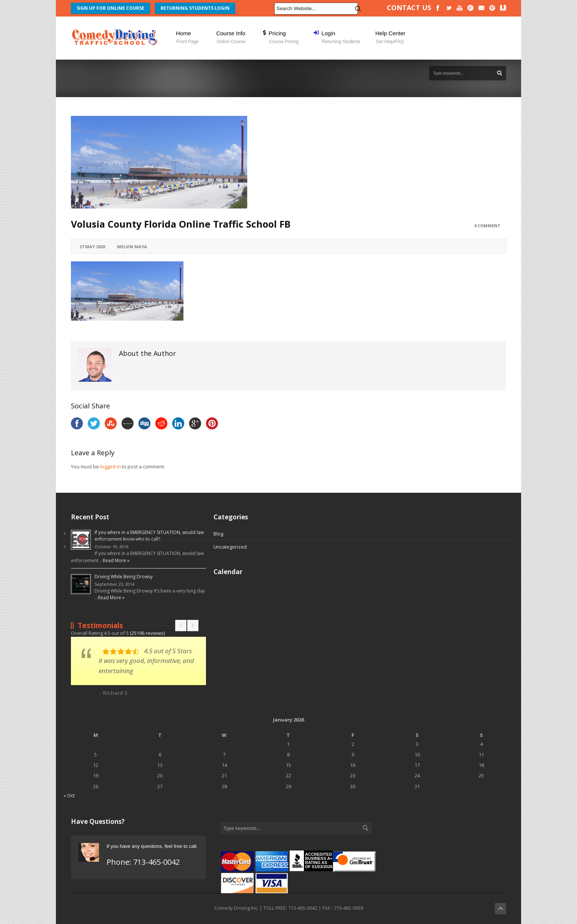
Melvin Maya (132, 247)
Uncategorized (230, 547)
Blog (218, 534)
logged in (110, 466)
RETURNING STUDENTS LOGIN (195, 8)
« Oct (69, 795)
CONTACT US (409, 7)
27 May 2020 (92, 247)
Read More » (116, 560)
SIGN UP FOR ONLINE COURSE (110, 8)
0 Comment (487, 226)
